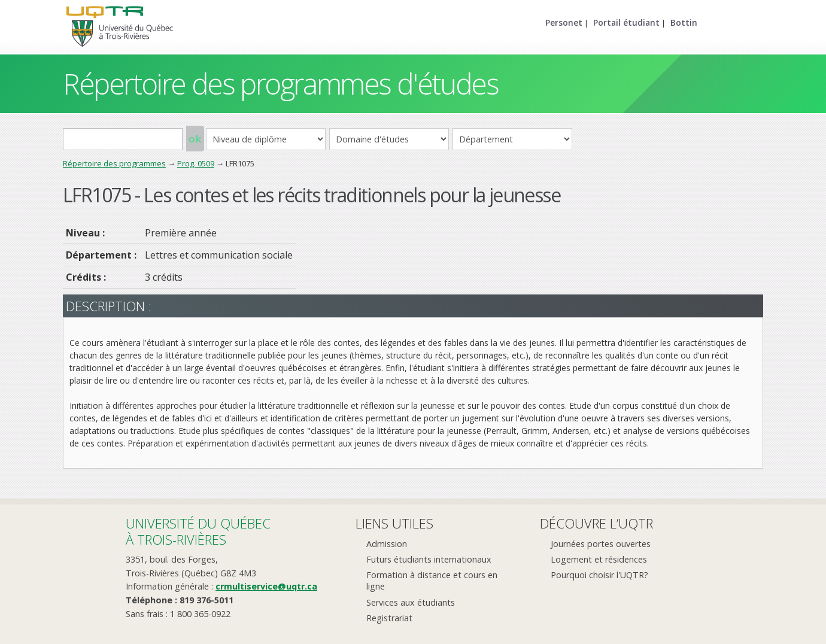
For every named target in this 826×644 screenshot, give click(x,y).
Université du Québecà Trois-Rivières (198, 531)
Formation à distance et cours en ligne (432, 581)
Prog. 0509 (196, 163)
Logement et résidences (599, 559)
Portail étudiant (626, 22)
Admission (387, 544)
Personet (564, 22)
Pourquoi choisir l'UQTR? (599, 575)
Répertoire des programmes (114, 163)
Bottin (684, 22)
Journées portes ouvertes (601, 544)
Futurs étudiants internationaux (429, 559)
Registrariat (389, 618)
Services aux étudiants (411, 602)
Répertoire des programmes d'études (280, 83)
